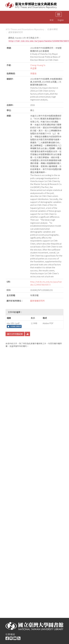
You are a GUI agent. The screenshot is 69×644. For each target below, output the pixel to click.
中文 (52, 20)
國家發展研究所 (15, 32)
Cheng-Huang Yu (38, 65)
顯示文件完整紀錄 (15, 334)
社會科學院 (52, 29)
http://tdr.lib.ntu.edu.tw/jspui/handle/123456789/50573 (46, 283)
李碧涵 (33, 73)
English (61, 20)
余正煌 (33, 68)
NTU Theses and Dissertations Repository (25, 29)
